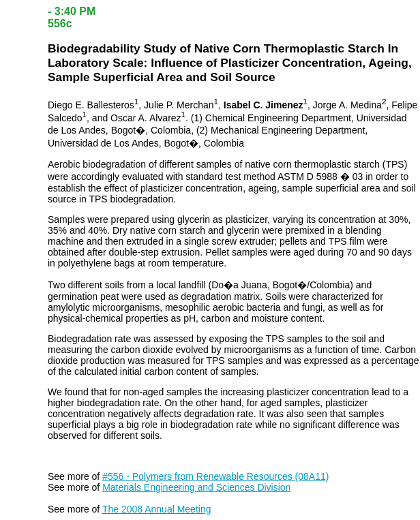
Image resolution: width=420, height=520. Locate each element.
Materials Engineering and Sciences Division (196, 487)
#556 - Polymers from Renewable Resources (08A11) (215, 476)
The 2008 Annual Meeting (157, 509)
